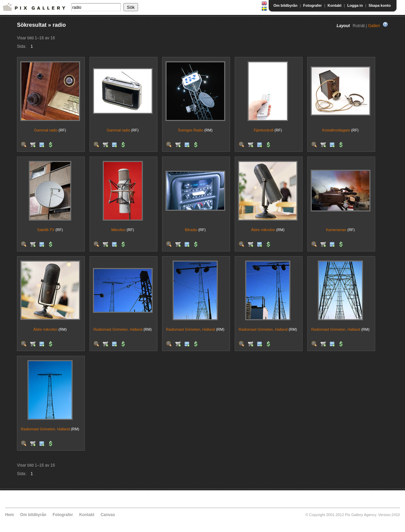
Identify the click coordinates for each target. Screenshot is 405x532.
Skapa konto (380, 5)
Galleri (374, 26)
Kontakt (335, 5)
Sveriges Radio (190, 130)
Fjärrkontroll (264, 130)
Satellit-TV (46, 230)
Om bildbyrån (285, 5)
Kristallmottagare (336, 130)
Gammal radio (46, 130)
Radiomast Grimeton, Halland (118, 329)
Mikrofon (118, 230)
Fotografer (313, 5)
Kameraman (336, 230)
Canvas (108, 515)
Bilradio (191, 230)
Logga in (355, 5)
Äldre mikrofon (263, 230)
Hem (9, 515)
